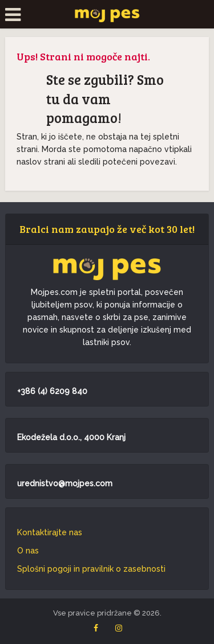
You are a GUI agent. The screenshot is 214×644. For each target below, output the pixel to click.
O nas (28, 551)
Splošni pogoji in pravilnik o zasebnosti (91, 569)
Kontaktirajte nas (50, 532)
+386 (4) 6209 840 (52, 391)
